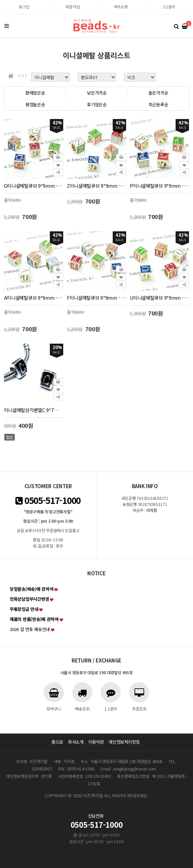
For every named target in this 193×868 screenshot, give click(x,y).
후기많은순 (97, 104)
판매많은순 (35, 93)
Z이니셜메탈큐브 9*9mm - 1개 (96, 186)
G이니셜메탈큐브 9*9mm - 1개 (34, 186)
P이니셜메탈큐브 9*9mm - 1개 (159, 186)
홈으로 (57, 742)
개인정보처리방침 (124, 742)
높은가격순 (158, 93)
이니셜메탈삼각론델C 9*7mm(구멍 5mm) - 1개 (34, 410)
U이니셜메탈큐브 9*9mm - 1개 (159, 298)
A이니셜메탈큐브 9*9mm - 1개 (34, 298)
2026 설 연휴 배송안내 (30, 629)
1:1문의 (169, 7)
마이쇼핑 (121, 7)
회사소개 (76, 742)
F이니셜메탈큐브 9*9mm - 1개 (96, 298)
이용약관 (96, 742)
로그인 (24, 7)
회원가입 (72, 7)
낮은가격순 (97, 93)
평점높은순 (35, 104)
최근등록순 (158, 104)
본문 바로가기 (0, 0)
